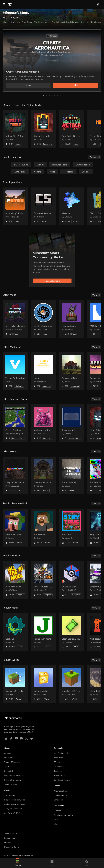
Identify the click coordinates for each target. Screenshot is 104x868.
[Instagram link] (6, 738)
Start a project (10, 795)
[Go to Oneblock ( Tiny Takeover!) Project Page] (15, 684)
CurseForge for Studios (63, 815)
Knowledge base (60, 791)
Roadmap (58, 771)
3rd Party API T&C (12, 813)
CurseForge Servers (62, 780)
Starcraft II (9, 771)
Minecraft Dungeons (13, 780)
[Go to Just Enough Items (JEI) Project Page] (43, 632)
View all (96, 295)
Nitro (56, 824)
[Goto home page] (10, 4)
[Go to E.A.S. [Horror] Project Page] (71, 475)
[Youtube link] (16, 738)
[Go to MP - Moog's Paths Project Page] (15, 206)
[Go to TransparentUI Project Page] (71, 423)
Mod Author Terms (12, 847)
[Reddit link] (32, 738)
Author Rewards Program (15, 804)
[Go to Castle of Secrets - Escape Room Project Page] (43, 475)
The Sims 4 (9, 767)
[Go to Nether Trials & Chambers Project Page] (15, 129)
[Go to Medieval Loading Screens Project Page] (43, 423)
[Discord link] (21, 738)
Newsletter (58, 767)
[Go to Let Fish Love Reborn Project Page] (15, 319)
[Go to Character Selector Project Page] (43, 206)
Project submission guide (15, 800)
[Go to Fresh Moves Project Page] (43, 528)
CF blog (57, 762)
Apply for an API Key (13, 809)
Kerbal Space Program (13, 776)
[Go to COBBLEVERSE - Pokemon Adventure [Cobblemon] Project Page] (71, 580)
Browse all (95, 157)
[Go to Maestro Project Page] (71, 206)
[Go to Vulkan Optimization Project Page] (15, 371)
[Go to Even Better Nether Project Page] (71, 129)
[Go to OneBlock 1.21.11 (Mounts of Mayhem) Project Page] (71, 684)
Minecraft (8, 758)
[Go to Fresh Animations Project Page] (15, 528)
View (28, 85)
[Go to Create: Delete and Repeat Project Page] (43, 319)
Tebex (56, 820)
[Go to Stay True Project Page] (71, 528)
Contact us (58, 800)
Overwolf (57, 811)
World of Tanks (11, 785)
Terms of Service (11, 834)
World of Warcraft (12, 762)
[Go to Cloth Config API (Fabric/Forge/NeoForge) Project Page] (71, 632)
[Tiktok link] (11, 738)
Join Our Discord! (61, 753)
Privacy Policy (10, 838)
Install (75, 85)
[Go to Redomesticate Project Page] (71, 319)
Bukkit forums (60, 776)
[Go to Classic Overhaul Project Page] (15, 423)
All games (8, 753)
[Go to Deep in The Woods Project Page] (15, 475)
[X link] (27, 738)
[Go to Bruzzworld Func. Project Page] (71, 371)
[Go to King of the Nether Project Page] (43, 129)
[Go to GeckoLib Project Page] (15, 632)
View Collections (52, 281)
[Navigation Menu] (4, 4)
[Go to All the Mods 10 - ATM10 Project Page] (15, 580)
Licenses (8, 843)
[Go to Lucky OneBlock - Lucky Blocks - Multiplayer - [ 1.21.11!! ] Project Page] (43, 684)
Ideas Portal (58, 758)
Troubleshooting (60, 795)
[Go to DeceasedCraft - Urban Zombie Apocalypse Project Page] (43, 580)
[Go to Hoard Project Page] (43, 371)
